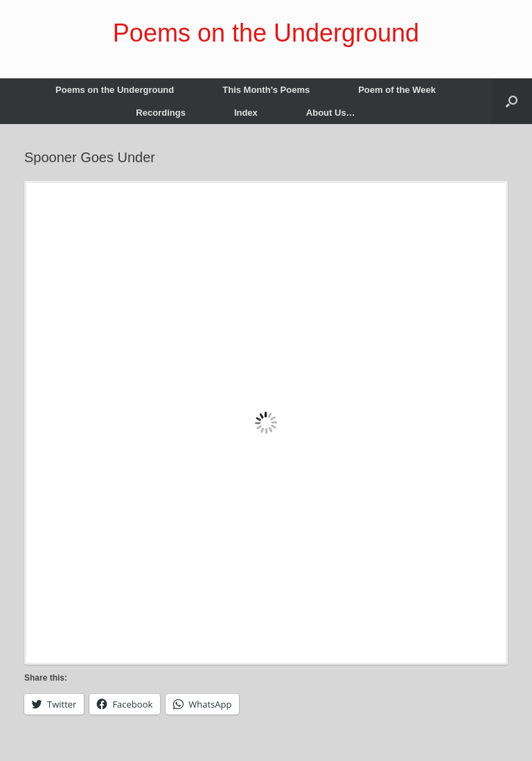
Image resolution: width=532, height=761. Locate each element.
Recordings (161, 113)
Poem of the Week (397, 90)
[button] (512, 101)
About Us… (331, 113)
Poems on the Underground (115, 90)
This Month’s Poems (266, 90)
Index (246, 113)
